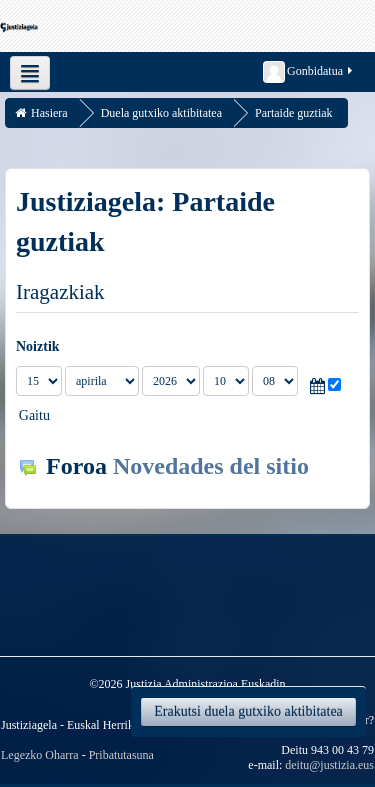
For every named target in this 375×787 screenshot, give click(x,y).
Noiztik (38, 346)
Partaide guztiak (294, 113)
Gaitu (34, 415)
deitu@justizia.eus (329, 765)
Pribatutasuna (121, 755)
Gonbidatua (309, 72)
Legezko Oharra (40, 755)
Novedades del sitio (211, 466)
